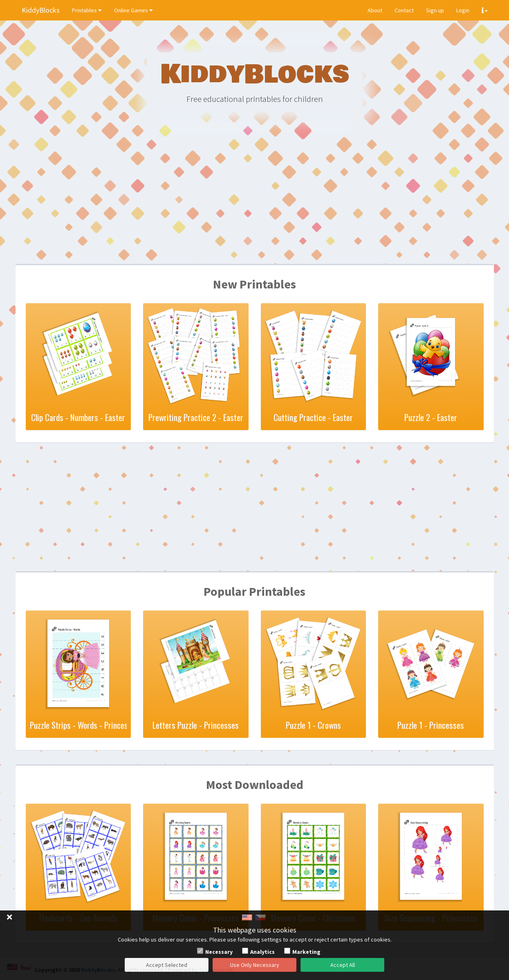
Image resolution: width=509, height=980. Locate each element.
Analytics (262, 952)
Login (463, 10)
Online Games (133, 10)
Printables (87, 10)
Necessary (219, 952)
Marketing (306, 952)
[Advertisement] (255, 201)
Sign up (435, 10)
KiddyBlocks (41, 10)
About (375, 10)
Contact (404, 10)
